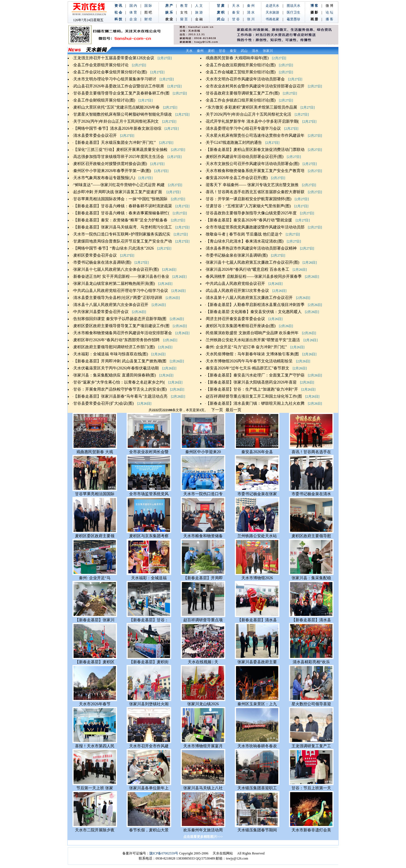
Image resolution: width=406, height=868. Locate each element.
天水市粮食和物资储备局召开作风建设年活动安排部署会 (123, 333)
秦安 (233, 51)
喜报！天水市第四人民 (95, 746)
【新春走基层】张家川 (95, 620)
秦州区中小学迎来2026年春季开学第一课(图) (112, 171)
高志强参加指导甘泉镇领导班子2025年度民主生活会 (119, 157)
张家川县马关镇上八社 (203, 788)
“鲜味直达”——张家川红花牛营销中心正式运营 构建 (119, 185)
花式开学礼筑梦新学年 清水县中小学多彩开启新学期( (252, 121)
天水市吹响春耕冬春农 (257, 746)
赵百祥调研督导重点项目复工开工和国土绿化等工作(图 (254, 396)
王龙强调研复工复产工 (311, 746)
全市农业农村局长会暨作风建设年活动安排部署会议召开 (255, 86)
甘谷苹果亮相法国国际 (95, 494)
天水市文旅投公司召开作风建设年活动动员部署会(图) (252, 164)
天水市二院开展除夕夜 (95, 830)
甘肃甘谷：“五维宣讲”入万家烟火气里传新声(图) (248, 206)
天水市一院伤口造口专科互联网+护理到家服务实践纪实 (122, 234)
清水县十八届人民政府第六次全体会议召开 (111, 305)
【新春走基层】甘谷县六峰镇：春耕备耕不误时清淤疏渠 (123, 206)
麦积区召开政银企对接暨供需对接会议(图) (110, 164)
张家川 (268, 51)
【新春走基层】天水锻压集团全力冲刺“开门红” (114, 143)
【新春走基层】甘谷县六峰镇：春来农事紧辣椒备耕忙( (121, 213)
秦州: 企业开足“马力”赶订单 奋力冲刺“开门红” (246, 347)
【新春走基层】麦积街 (149, 662)
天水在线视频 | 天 (203, 662)
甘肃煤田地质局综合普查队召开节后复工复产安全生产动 (123, 241)
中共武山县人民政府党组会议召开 (235, 284)
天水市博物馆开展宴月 (203, 746)
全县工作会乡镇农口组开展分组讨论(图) (241, 100)
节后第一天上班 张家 (95, 788)
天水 (189, 51)
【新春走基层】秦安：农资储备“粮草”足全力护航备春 (120, 220)
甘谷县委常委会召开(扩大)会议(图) (104, 403)
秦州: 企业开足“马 (95, 578)
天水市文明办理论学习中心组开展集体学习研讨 (115, 79)
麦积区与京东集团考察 (149, 536)
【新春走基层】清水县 (257, 620)
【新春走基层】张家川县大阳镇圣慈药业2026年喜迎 (251, 382)
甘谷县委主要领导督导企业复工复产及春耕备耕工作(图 (121, 93)
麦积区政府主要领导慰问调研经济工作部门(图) (114, 347)
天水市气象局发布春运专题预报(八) (104, 178)
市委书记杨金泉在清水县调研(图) (102, 262)
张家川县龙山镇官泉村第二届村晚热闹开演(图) (114, 284)
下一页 (217, 410)
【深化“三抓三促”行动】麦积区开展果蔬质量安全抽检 (120, 150)
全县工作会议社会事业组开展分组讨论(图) (110, 72)
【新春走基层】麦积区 (95, 662)
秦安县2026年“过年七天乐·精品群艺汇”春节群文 (248, 368)
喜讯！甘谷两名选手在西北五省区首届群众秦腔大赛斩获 (255, 192)
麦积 (211, 51)
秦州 (200, 51)
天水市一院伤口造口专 (203, 494)
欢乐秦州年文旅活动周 (203, 830)
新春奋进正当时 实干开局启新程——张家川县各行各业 (121, 277)
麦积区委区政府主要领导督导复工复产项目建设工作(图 (121, 326)
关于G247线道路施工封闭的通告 (234, 143)
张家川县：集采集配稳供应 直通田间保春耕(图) (115, 375)
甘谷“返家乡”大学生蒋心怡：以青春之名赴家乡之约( (119, 382)
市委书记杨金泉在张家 (257, 494)
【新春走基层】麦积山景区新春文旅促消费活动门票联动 (255, 150)
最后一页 (233, 410)
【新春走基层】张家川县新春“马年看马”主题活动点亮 (120, 396)
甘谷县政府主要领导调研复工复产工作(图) (243, 93)
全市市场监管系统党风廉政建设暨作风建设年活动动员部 (255, 227)
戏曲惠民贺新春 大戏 (95, 452)
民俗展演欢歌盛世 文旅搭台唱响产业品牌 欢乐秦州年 (252, 333)
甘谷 (222, 51)
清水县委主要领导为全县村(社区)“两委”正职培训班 (118, 298)
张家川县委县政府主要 (257, 662)
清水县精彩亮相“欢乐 (311, 662)
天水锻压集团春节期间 (257, 830)
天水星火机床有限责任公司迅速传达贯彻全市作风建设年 (255, 136)
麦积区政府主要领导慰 (311, 536)
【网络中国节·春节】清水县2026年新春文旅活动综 (117, 128)
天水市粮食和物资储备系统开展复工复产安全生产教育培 (255, 171)
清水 (255, 51)
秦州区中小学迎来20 (203, 452)
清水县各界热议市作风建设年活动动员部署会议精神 (251, 248)
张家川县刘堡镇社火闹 (149, 704)
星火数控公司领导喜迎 (311, 704)
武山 (244, 51)
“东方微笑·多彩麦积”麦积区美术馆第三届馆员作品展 (251, 107)
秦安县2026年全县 (257, 452)
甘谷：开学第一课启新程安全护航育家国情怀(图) (249, 199)
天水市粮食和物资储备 (203, 536)
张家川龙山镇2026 (203, 704)
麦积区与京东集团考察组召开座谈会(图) (241, 326)
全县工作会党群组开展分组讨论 (101, 65)
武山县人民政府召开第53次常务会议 (237, 291)
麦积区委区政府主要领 (95, 536)
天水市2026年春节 (95, 704)
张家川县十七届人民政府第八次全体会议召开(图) (116, 269)
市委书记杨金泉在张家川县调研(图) (237, 255)
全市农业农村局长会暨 (149, 452)
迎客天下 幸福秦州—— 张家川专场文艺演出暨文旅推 (252, 185)
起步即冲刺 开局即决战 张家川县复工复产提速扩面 (118, 192)
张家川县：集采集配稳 (311, 578)
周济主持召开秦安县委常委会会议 (235, 319)
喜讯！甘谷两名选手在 (311, 452)
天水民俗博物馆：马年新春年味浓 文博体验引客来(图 (252, 354)
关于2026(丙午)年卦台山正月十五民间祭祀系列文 (116, 121)
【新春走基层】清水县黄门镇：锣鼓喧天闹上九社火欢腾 (255, 403)
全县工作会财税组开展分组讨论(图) (104, 100)
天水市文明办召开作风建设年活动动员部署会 (245, 79)
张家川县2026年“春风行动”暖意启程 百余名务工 (248, 269)
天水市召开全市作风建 (149, 746)
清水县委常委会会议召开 (95, 136)
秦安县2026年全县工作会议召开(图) (237, 178)
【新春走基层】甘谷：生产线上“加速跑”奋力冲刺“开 (252, 389)
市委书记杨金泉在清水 (311, 494)
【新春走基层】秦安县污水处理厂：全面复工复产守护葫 (255, 375)
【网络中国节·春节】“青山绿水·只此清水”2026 (113, 248)
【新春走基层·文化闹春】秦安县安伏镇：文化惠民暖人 (254, 312)
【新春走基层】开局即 (203, 578)
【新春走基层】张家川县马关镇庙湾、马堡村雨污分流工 (123, 227)
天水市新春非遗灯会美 (311, 830)
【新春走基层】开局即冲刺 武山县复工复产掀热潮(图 (120, 361)
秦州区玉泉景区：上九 (257, 704)
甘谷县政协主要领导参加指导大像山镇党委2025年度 (251, 213)
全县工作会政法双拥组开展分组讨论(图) (241, 65)
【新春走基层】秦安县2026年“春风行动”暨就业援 (249, 220)
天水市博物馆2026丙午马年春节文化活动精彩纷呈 (249, 361)
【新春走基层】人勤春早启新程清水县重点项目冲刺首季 (255, 305)
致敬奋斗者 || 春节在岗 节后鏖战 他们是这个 (244, 234)
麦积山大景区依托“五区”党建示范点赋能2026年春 (116, 107)
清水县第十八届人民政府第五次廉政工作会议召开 (249, 298)
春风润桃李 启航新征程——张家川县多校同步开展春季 (254, 277)
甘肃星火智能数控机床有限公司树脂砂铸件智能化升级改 (123, 114)
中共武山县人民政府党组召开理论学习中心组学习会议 (121, 291)
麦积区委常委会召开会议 (95, 255)
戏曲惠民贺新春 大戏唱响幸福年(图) (237, 58)
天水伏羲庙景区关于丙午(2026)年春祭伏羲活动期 (116, 368)
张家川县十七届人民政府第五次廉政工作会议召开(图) (252, 262)
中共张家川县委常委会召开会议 (101, 312)
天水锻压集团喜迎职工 (257, 788)
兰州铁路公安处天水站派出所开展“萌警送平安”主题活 (253, 340)
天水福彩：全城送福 (149, 578)
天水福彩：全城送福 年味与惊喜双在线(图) (111, 354)
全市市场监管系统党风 (149, 494)
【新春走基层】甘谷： (149, 620)
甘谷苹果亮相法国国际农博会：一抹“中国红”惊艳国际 (120, 199)
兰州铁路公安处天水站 (257, 536)
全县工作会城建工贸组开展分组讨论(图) (241, 72)
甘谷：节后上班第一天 (311, 788)
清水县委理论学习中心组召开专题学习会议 (243, 128)
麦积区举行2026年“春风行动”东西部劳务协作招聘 (116, 340)
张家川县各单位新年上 (149, 788)
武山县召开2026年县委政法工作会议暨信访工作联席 (119, 86)
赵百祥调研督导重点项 (203, 620)
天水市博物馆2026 (257, 578)
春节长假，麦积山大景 (149, 830)
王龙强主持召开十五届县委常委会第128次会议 (114, 58)
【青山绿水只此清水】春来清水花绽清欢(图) (245, 241)
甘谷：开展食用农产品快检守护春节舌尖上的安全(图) (120, 389)
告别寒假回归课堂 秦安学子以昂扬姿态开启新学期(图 (120, 319)
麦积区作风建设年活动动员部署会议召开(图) (245, 157)
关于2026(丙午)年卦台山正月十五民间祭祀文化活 (249, 114)
